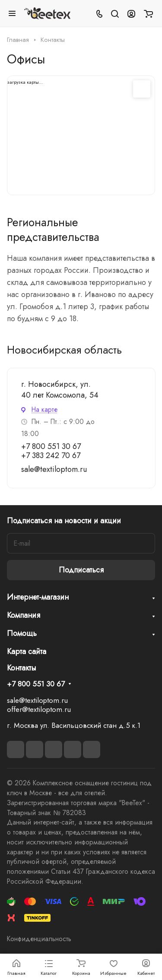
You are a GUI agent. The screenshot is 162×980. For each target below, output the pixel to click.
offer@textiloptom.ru (39, 709)
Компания (24, 615)
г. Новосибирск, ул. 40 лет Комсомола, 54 (60, 390)
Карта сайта (27, 651)
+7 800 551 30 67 (51, 446)
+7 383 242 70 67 (51, 455)
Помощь (22, 633)
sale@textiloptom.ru (54, 469)
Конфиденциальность (39, 939)
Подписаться (81, 570)
